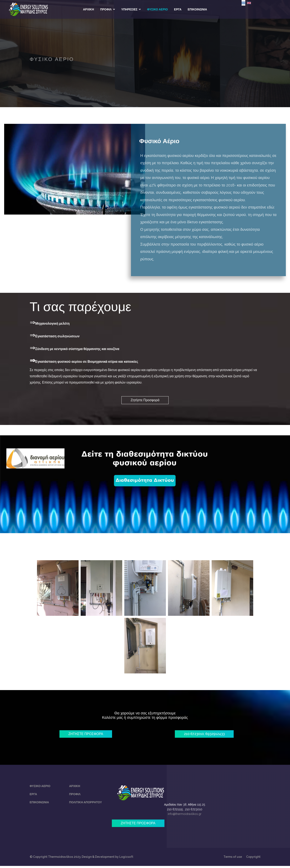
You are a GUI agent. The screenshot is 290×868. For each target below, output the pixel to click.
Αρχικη (75, 787)
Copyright (253, 859)
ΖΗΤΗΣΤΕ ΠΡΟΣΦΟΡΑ (86, 735)
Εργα (33, 796)
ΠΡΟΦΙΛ (106, 9)
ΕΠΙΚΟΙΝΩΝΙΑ (197, 9)
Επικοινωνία (39, 804)
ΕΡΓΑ (178, 9)
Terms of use (233, 859)
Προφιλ (75, 796)
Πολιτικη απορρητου (86, 804)
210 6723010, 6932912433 (204, 735)
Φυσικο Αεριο (40, 787)
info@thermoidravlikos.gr (185, 815)
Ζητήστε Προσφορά (145, 400)
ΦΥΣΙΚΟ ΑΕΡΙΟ (157, 9)
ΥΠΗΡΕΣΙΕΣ (129, 9)
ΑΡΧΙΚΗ (88, 9)
